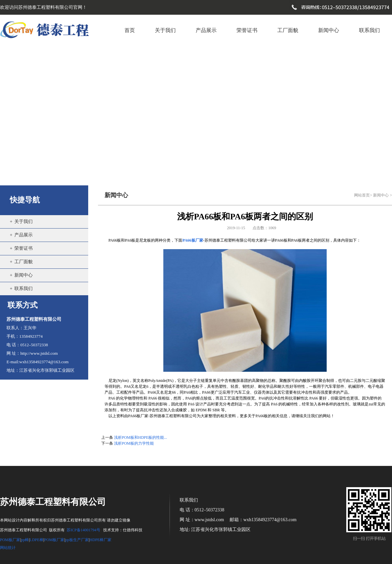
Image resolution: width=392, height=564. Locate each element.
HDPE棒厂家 (100, 540)
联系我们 (24, 289)
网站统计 (8, 548)
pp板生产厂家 (77, 540)
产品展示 (24, 235)
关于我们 (24, 222)
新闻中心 (24, 275)
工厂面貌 (24, 262)
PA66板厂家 (193, 240)
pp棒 (25, 540)
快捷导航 (25, 200)
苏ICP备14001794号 (83, 530)
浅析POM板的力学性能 (134, 443)
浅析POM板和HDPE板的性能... (140, 437)
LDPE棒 (37, 540)
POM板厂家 (10, 540)
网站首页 (362, 195)
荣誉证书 (24, 248)
